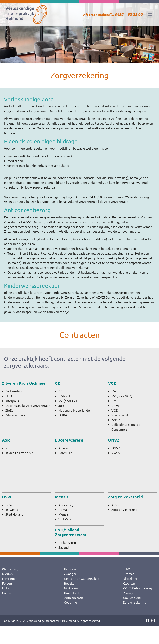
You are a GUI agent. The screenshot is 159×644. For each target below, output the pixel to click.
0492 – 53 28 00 (129, 14)
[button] (150, 14)
